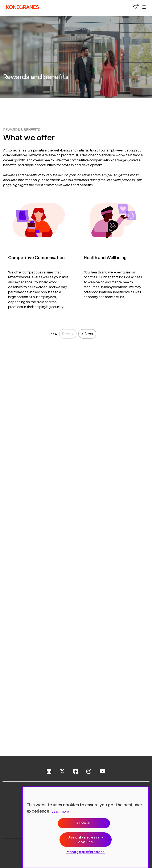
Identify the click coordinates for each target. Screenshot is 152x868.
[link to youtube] (102, 772)
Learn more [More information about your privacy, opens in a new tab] (60, 811)
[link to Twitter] (62, 772)
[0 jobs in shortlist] (135, 7)
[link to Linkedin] (49, 772)
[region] (86, 827)
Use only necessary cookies (85, 839)
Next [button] (89, 334)
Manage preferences (86, 852)
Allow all (84, 823)
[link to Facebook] (76, 772)
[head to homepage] (23, 7)
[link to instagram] (89, 772)
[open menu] (144, 7)
